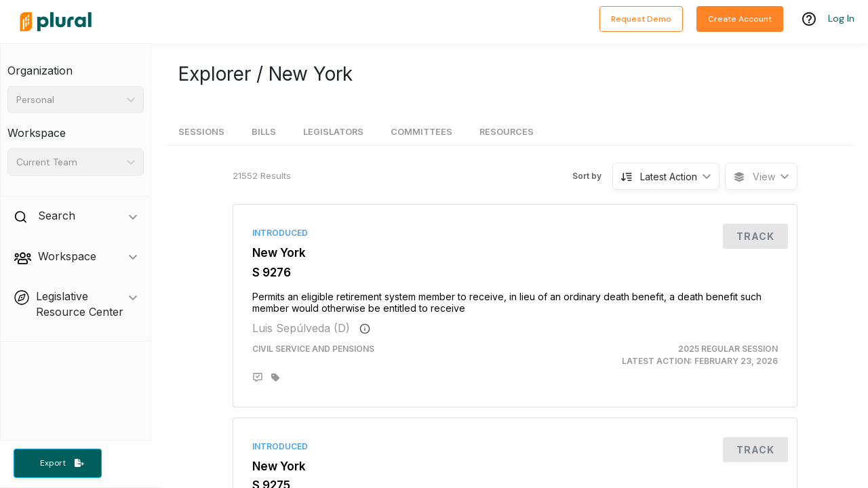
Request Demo (641, 19)
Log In (841, 18)
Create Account (740, 19)
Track (755, 236)
